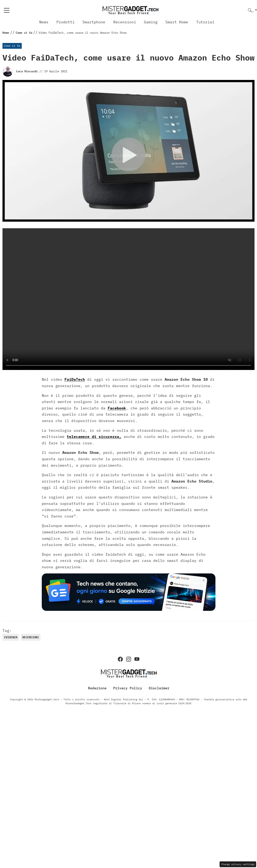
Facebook (117, 408)
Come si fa (12, 46)
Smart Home (177, 22)
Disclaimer (159, 688)
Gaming (151, 22)
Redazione (97, 688)
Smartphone (94, 22)
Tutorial (205, 22)
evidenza (11, 637)
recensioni (31, 637)
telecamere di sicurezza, (94, 437)
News (44, 22)
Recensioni (125, 22)
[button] (252, 10)
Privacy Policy (128, 688)
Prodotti (66, 22)
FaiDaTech (75, 379)
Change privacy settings (238, 864)
